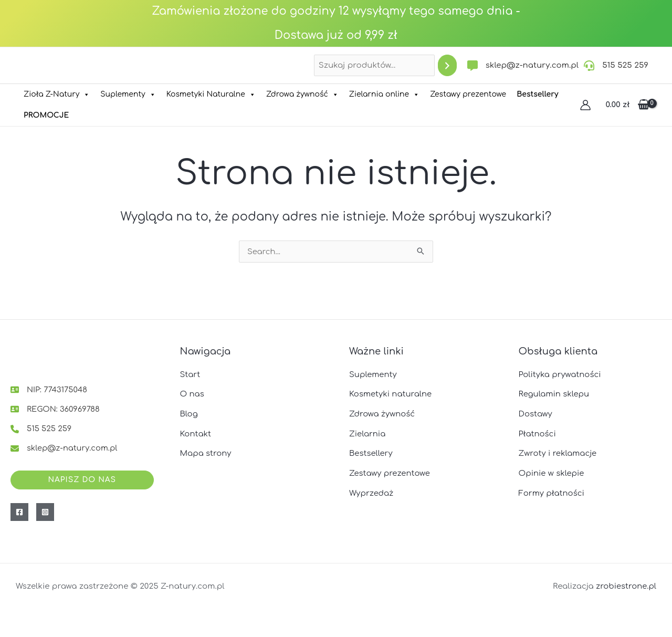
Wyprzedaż (371, 492)
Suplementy (128, 95)
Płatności (538, 433)
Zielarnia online (384, 95)
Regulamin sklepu (554, 393)
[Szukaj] (447, 65)
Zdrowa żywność (302, 95)
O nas (192, 393)
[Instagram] (45, 512)
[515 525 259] (616, 66)
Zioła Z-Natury (57, 95)
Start (190, 373)
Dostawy (536, 413)
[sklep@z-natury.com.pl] (523, 66)
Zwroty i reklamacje (558, 452)
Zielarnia (367, 433)
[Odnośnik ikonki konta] (585, 105)
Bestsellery (371, 452)
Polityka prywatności (560, 373)
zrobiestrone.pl (626, 586)
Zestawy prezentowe (468, 94)
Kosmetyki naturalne (391, 393)
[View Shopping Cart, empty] (628, 105)
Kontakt (196, 433)
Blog (189, 413)
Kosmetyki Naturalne (211, 95)
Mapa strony (206, 452)
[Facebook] (19, 512)
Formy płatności (552, 492)
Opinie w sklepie (552, 472)
